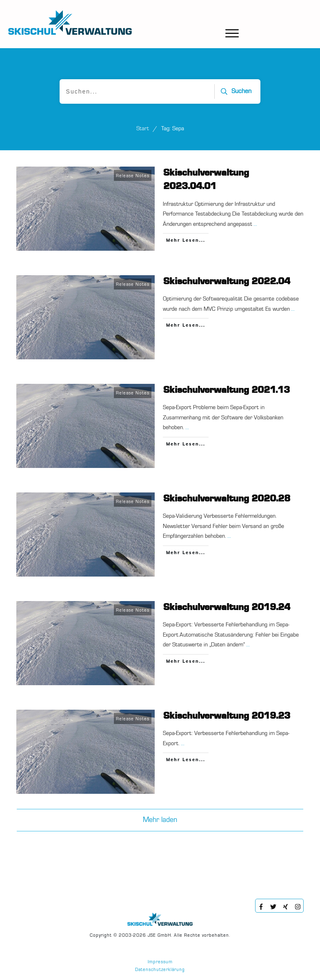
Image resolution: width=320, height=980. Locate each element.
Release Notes (133, 176)
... (255, 224)
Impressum (160, 962)
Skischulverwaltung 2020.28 (227, 499)
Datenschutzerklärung (160, 970)
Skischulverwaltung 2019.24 (227, 608)
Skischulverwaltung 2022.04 (227, 282)
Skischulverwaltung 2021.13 (227, 390)
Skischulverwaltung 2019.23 (227, 716)
